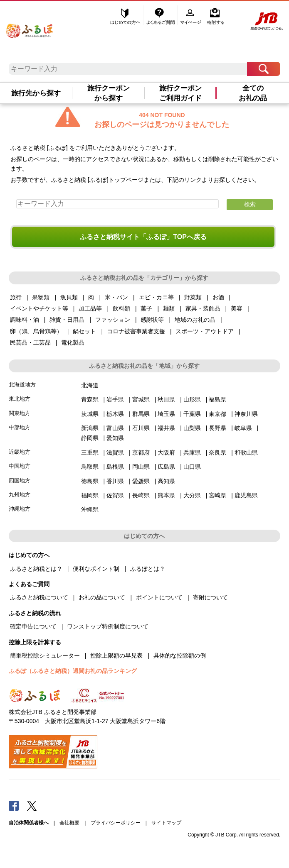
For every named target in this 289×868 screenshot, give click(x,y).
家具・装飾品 (203, 308)
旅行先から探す (36, 93)
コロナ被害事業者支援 (136, 331)
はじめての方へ (126, 15)
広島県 (166, 467)
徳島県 (90, 481)
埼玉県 (166, 414)
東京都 (217, 414)
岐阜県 (243, 428)
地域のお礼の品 (195, 320)
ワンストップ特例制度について (108, 626)
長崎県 (141, 495)
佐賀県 (115, 495)
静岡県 (90, 438)
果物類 (41, 297)
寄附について (210, 597)
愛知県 (115, 438)
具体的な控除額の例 (180, 655)
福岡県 (90, 495)
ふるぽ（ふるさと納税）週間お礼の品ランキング (73, 671)
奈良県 (217, 452)
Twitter (32, 805)
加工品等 (90, 308)
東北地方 (20, 399)
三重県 (90, 452)
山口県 (192, 467)
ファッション (113, 320)
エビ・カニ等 (156, 297)
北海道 (90, 385)
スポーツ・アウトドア (205, 331)
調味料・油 (25, 320)
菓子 (146, 308)
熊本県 (166, 495)
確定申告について (33, 626)
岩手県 (115, 399)
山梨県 (192, 428)
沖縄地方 (20, 509)
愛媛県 (141, 481)
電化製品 (73, 342)
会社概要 (69, 823)
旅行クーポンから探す (109, 93)
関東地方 (20, 413)
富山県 (115, 428)
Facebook (14, 805)
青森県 (90, 399)
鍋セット (84, 331)
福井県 (166, 428)
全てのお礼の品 (253, 93)
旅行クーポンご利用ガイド (180, 93)
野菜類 (193, 297)
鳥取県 (90, 467)
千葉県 (192, 414)
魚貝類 (69, 297)
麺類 (169, 308)
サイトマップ (166, 823)
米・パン (116, 297)
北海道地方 (22, 385)
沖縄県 (90, 509)
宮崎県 (217, 495)
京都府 (141, 452)
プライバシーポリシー (116, 823)
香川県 (115, 481)
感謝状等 (152, 320)
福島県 (217, 399)
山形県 (192, 399)
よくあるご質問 (161, 15)
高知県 (166, 481)
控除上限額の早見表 (116, 655)
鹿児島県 (246, 495)
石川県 (141, 428)
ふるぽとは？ (148, 569)
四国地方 (20, 480)
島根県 (115, 467)
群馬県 (141, 414)
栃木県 (115, 414)
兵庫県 (192, 452)
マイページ (192, 15)
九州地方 (20, 495)
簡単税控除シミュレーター (45, 655)
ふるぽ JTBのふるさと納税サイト (30, 28)
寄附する (216, 15)
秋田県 (166, 399)
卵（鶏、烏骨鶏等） (36, 331)
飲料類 (121, 308)
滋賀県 (115, 452)
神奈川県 (246, 414)
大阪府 (166, 452)
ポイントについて (159, 597)
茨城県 (90, 414)
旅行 (16, 297)
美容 (237, 308)
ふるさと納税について (39, 597)
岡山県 (141, 467)
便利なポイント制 (96, 569)
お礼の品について (102, 597)
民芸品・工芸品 (30, 342)
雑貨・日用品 (67, 320)
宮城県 (141, 399)
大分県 (192, 495)
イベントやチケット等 (39, 308)
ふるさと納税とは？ (36, 569)
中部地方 (20, 427)
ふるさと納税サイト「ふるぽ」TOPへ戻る (143, 237)
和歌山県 (246, 452)
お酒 (218, 297)
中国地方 (20, 466)
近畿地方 (20, 452)
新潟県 (90, 428)
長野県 (217, 428)
